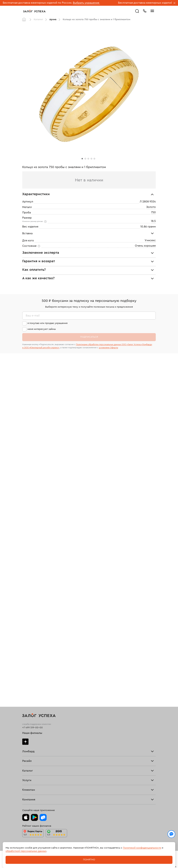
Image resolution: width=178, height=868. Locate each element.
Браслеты (28, 686)
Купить (26, 641)
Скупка (26, 617)
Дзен (25, 584)
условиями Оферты (108, 539)
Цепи (25, 692)
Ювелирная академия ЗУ (37, 791)
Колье (26, 703)
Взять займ (29, 600)
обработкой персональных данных (26, 851)
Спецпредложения (33, 767)
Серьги (26, 681)
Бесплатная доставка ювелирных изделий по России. (37, 3)
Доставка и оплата (33, 745)
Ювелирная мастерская (36, 727)
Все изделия (29, 670)
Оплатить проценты (34, 740)
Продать (27, 635)
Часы (25, 708)
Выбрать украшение (86, 3)
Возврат (27, 751)
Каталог (38, 19)
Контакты (28, 802)
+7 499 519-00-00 (33, 570)
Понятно (89, 860)
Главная (25, 20)
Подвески (28, 698)
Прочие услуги (31, 651)
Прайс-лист (29, 605)
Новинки (27, 714)
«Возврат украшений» (66, 391)
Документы (29, 797)
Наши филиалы (32, 575)
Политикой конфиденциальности (142, 848)
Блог (25, 786)
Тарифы (27, 611)
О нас (26, 657)
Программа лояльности (36, 756)
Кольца (26, 675)
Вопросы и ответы (33, 762)
